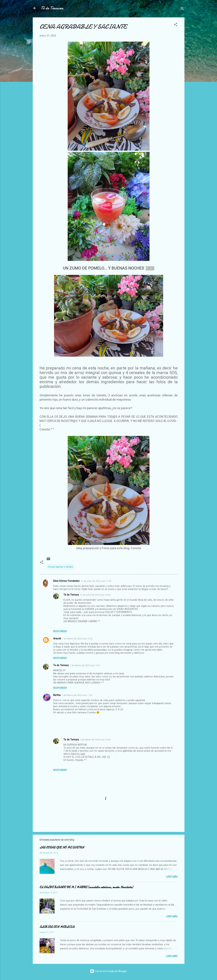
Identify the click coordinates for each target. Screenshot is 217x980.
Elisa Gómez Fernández (66, 581)
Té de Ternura (52, 8)
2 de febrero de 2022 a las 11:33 (77, 695)
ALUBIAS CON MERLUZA (57, 927)
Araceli (57, 639)
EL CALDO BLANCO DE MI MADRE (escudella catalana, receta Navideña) (86, 887)
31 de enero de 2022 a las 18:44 (95, 595)
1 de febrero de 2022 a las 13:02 (77, 639)
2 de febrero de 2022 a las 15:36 (95, 740)
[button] (176, 25)
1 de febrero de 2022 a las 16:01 (85, 665)
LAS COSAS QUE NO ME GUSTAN (62, 848)
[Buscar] (182, 9)
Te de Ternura (71, 595)
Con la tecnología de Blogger (109, 971)
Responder (60, 631)
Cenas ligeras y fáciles (61, 567)
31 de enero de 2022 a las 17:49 (96, 581)
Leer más (172, 877)
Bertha (57, 695)
